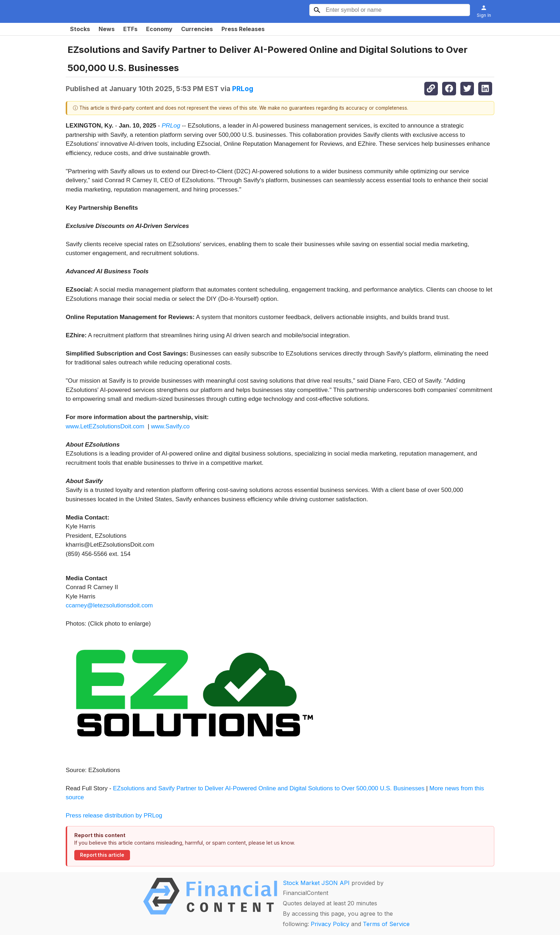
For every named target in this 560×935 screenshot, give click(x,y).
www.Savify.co (170, 426)
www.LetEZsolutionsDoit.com (105, 426)
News (107, 29)
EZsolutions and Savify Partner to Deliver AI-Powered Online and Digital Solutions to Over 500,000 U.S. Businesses (269, 788)
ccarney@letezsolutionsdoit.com (109, 605)
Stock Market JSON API (316, 883)
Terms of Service (386, 924)
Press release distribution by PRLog (114, 815)
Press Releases (243, 29)
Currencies (197, 29)
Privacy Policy (330, 924)
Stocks (80, 29)
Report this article (102, 855)
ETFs (130, 29)
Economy (159, 29)
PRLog (243, 89)
